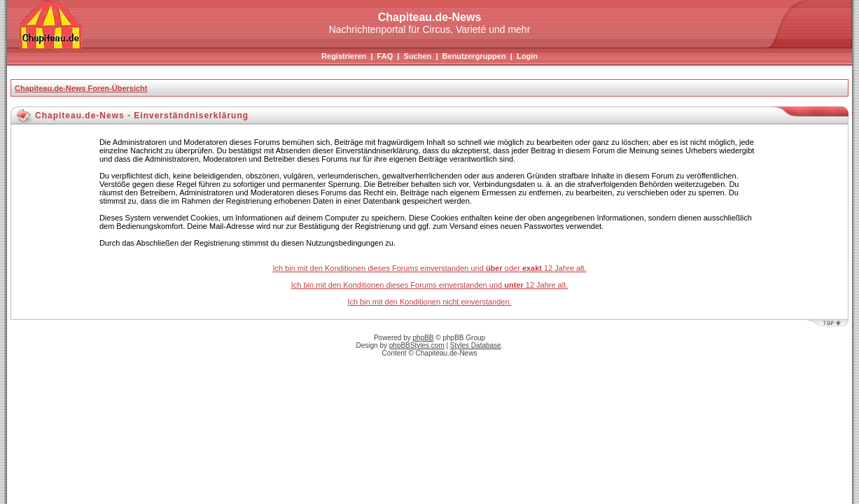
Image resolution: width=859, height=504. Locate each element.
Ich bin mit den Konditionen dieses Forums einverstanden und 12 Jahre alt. (430, 285)
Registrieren (344, 56)
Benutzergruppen (474, 56)
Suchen (418, 56)
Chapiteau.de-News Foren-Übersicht (81, 88)
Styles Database (476, 345)
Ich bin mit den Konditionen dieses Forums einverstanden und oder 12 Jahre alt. (429, 268)
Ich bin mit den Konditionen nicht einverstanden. (429, 302)
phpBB (424, 338)
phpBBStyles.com (417, 345)
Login (527, 56)
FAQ (385, 56)
